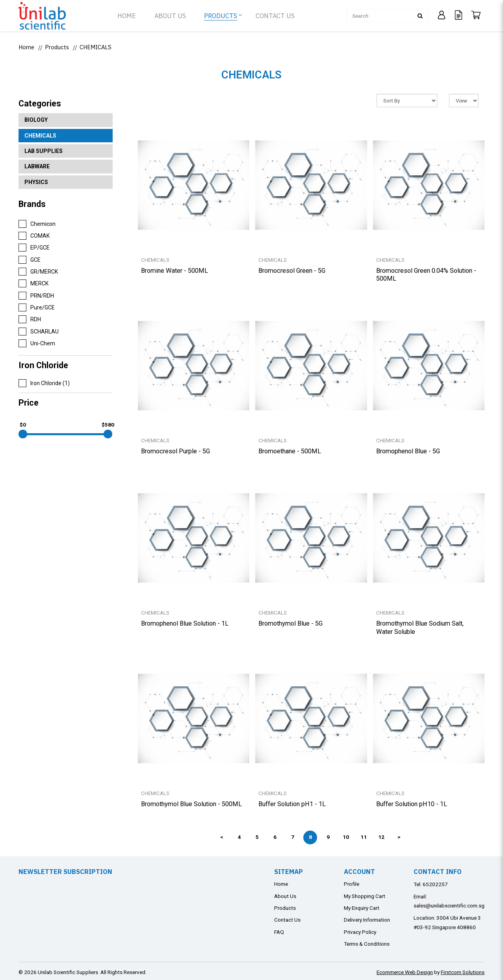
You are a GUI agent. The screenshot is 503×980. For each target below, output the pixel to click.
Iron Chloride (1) (44, 383)
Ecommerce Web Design (405, 972)
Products (57, 47)
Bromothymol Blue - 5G (290, 623)
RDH (30, 319)
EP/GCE (34, 248)
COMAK (34, 236)
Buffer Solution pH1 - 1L (292, 804)
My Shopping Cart (365, 896)
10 (346, 837)
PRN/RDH (36, 296)
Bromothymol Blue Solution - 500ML (191, 804)
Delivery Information (367, 920)
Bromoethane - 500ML (290, 451)
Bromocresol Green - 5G (292, 271)
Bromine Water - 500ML (174, 271)
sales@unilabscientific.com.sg (449, 905)
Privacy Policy (360, 932)
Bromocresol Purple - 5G (175, 451)
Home (26, 47)
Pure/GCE (37, 307)
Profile (352, 884)
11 (364, 837)
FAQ (279, 932)
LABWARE (37, 166)
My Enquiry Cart (362, 908)
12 (381, 837)
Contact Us (287, 920)
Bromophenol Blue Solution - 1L (185, 623)
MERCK (33, 283)
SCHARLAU (39, 332)
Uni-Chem (37, 343)
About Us (285, 896)
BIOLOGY (36, 120)
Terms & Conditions (367, 944)
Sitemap (289, 871)
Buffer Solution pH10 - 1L (412, 804)
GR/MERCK (38, 272)
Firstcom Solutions (463, 972)
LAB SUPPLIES (44, 151)
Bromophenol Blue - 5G (408, 451)
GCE (30, 260)
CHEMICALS (96, 47)
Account (359, 871)
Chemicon (37, 224)
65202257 (435, 884)
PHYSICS (36, 182)
